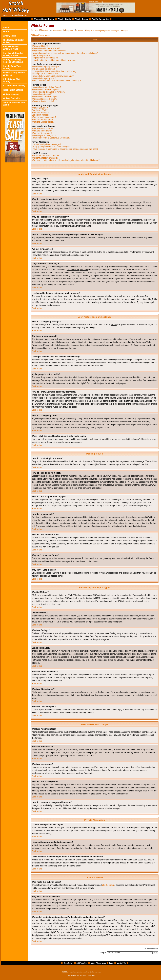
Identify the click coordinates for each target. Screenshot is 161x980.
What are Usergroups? (42, 133)
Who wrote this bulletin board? (45, 156)
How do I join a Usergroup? (44, 135)
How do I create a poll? (42, 94)
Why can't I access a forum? (44, 99)
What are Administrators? (43, 128)
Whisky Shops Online (44, 19)
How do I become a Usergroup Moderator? (51, 138)
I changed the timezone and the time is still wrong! (54, 71)
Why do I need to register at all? (46, 48)
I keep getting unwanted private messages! (51, 147)
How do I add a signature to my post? (48, 92)
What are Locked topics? (43, 122)
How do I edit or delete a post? (45, 90)
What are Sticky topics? (42, 120)
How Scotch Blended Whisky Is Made (13, 54)
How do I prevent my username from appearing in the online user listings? (65, 53)
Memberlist (56, 31)
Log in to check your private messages (102, 31)
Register (68, 31)
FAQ (34, 31)
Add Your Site (82, 963)
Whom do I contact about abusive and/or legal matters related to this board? (66, 160)
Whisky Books (64, 19)
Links (111, 963)
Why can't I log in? (40, 46)
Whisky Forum (82, 19)
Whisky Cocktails (11, 98)
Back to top (37, 194)
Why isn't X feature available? (45, 158)
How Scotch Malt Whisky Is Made (11, 48)
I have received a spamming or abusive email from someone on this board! (65, 149)
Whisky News (9, 36)
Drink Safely (68, 963)
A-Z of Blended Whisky (14, 86)
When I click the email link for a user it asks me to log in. (57, 81)
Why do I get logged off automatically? (49, 51)
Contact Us (121, 963)
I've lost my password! (42, 55)
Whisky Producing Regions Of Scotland (13, 61)
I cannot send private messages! (46, 144)
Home (6, 27)
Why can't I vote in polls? (43, 101)
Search (44, 31)
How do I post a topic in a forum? (46, 87)
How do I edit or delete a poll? (45, 97)
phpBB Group (108, 885)
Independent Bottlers (13, 90)
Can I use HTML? (40, 110)
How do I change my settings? (45, 67)
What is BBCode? (40, 108)
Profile (79, 31)
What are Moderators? (42, 131)
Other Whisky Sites (98, 963)
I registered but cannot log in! (45, 58)
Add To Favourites (100, 19)
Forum (6, 32)
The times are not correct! (43, 69)
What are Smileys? (40, 113)
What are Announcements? (44, 117)
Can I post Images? (41, 115)
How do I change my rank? (44, 78)
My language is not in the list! (45, 74)
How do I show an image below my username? (53, 76)
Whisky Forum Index (41, 35)
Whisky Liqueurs (11, 94)
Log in (125, 31)
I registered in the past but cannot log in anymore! (54, 60)
